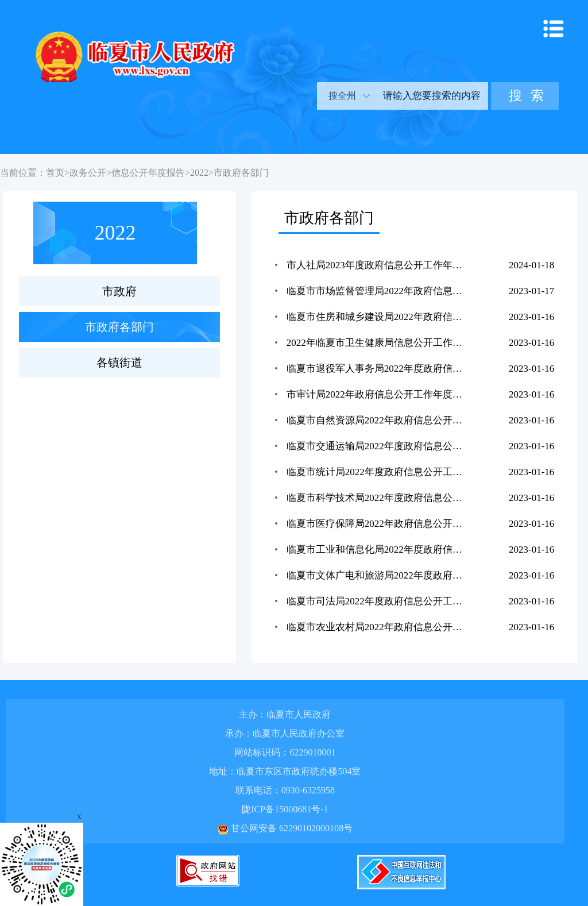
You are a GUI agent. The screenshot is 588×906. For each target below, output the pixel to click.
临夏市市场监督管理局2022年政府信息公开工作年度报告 (380, 291)
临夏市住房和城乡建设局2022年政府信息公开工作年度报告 (380, 317)
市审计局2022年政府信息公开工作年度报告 (379, 394)
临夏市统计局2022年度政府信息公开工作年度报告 (380, 472)
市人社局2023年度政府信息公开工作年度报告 (380, 265)
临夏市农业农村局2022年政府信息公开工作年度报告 (380, 627)
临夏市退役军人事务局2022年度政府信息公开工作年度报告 (380, 369)
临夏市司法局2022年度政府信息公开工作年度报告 (380, 601)
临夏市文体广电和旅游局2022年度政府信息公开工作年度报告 (380, 575)
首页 (55, 173)
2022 (199, 173)
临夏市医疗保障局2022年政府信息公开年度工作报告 (380, 524)
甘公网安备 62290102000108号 (285, 828)
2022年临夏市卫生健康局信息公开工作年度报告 (380, 343)
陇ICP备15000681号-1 (285, 809)
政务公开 (88, 173)
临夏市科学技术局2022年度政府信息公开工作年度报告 (380, 498)
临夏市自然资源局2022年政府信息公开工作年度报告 (380, 420)
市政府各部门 (241, 173)
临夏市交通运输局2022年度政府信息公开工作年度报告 (380, 446)
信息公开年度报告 (148, 173)
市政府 (119, 291)
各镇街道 (119, 363)
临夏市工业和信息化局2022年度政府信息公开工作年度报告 (380, 550)
